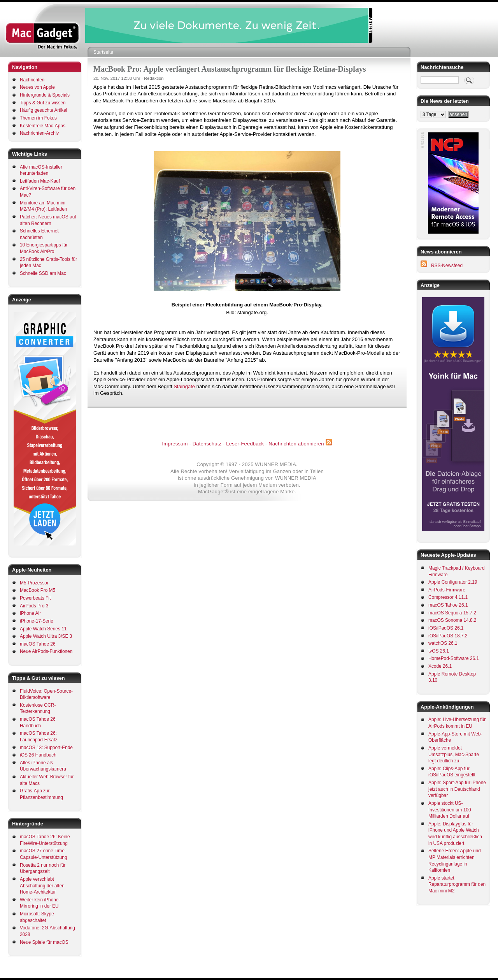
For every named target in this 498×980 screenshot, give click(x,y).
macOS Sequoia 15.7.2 (452, 613)
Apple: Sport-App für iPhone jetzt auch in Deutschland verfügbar (457, 789)
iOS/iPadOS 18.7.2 (448, 636)
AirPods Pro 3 (34, 606)
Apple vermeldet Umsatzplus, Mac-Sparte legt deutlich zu (454, 754)
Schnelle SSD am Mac (43, 273)
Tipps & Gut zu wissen (43, 103)
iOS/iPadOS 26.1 (446, 628)
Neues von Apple (37, 87)
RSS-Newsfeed (447, 266)
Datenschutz (207, 444)
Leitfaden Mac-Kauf (40, 181)
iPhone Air (30, 613)
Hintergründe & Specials (45, 95)
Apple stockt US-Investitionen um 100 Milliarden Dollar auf (450, 810)
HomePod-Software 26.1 (454, 658)
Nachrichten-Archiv (39, 133)
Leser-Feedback (245, 444)
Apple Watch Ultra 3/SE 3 (46, 636)
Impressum (175, 444)
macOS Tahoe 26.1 (448, 605)
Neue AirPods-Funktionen (46, 651)
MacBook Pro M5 (38, 590)
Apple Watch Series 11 (43, 629)
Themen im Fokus (38, 118)
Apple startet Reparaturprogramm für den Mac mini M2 (457, 884)
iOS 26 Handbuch (38, 755)
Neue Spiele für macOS (44, 942)
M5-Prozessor (34, 583)
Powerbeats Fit (35, 598)
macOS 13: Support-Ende (46, 748)
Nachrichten (32, 80)
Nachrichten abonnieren (296, 444)
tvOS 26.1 (439, 651)
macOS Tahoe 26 (38, 644)
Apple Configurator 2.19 (453, 582)
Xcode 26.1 (440, 666)
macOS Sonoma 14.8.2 (452, 620)
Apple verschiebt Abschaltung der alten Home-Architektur (42, 886)
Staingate (184, 386)
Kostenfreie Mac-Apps (43, 126)
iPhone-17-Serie (37, 621)
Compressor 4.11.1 (448, 597)
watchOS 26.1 (443, 643)
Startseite (103, 52)
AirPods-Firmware (447, 590)
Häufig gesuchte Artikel (43, 110)
